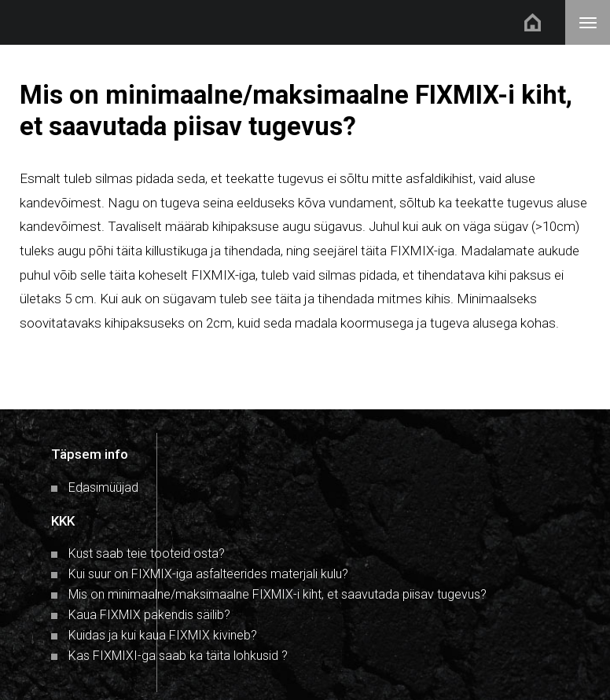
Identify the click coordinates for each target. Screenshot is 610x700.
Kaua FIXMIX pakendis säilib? (149, 615)
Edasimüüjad (103, 487)
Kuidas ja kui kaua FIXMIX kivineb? (163, 635)
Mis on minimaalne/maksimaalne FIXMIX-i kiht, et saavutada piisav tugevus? (277, 594)
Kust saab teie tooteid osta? (147, 553)
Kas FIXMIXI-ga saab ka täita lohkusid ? (178, 656)
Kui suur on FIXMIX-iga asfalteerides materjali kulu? (208, 574)
